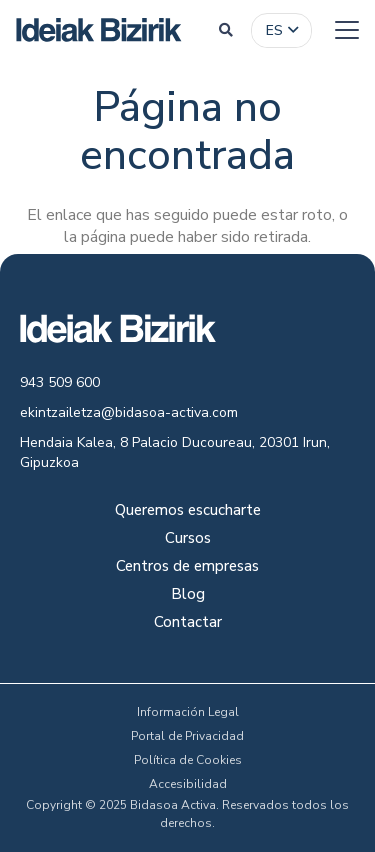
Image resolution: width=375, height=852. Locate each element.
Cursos (188, 539)
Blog (188, 595)
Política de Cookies (188, 760)
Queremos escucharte (188, 511)
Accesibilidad (188, 784)
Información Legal (188, 712)
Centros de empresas (187, 567)
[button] (225, 30)
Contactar (188, 623)
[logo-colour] (99, 30)
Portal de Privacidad (187, 736)
